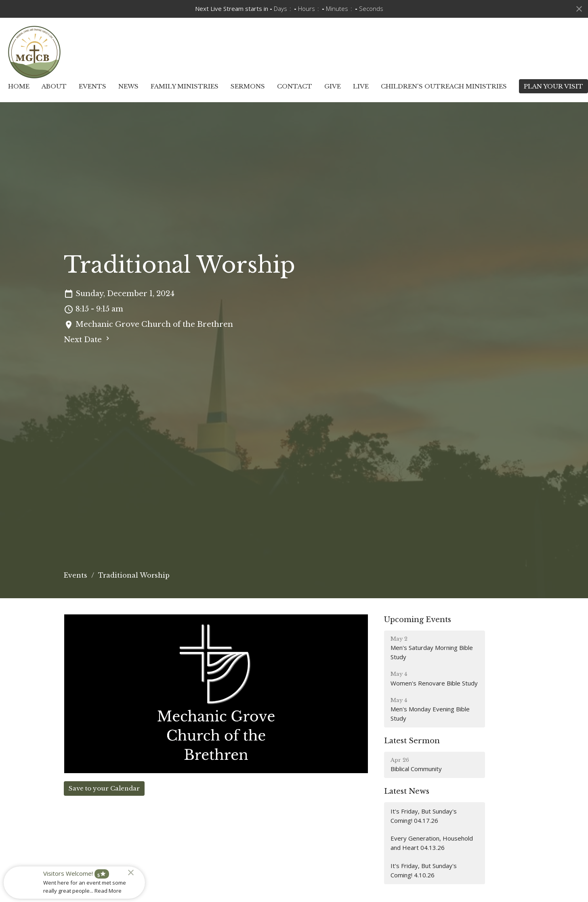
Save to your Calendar (104, 788)
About (54, 86)
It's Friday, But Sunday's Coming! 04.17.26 (424, 816)
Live (361, 86)
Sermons (248, 86)
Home (19, 86)
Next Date (88, 339)
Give (333, 86)
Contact (295, 86)
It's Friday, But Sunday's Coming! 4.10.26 (424, 870)
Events (92, 86)
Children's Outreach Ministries (444, 86)
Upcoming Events (418, 620)
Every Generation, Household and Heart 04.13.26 (432, 843)
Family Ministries (185, 86)
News (128, 86)
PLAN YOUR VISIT (553, 86)
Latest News (407, 791)
